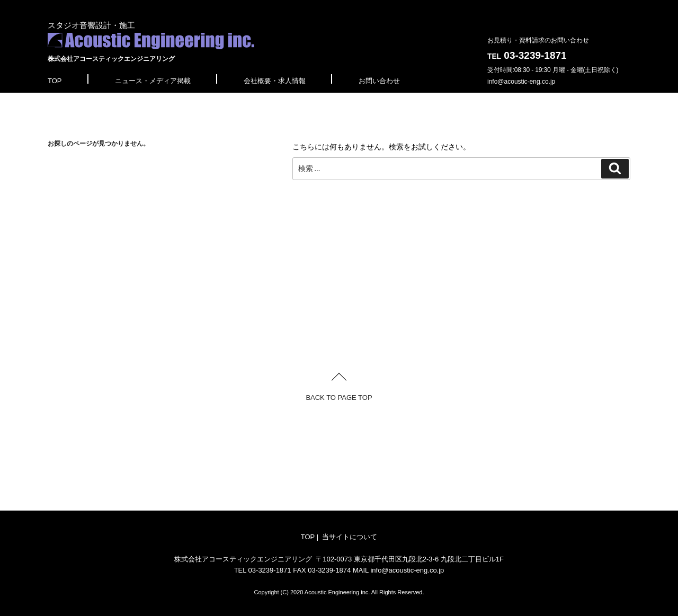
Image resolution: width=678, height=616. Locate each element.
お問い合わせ (379, 81)
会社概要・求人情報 (275, 81)
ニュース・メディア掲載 (153, 81)
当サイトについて (350, 537)
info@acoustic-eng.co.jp (521, 82)
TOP (55, 81)
